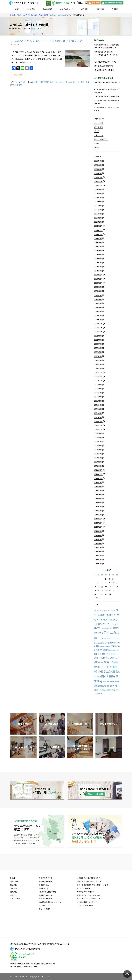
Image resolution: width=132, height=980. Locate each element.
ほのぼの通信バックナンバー (88, 919)
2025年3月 (98, 214)
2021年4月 (98, 405)
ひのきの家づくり (67, 9)
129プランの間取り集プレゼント (89, 898)
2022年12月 (98, 324)
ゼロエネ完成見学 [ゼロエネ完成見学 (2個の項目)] (106, 628)
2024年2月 (98, 267)
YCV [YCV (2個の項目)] (95, 611)
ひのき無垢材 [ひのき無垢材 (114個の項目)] (110, 620)
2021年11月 (98, 376)
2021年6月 (98, 397)
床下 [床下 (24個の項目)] (99, 654)
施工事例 (85, 9)
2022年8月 (98, 340)
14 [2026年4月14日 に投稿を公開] (102, 587)
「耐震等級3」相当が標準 (48, 909)
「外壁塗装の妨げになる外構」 (104, 70)
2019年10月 (98, 478)
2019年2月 (98, 511)
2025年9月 (98, 189)
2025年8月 (98, 193)
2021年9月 (98, 385)
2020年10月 (98, 429)
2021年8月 (98, 389)
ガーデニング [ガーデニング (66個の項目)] (109, 624)
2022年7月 (98, 344)
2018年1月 (98, 564)
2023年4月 (98, 307)
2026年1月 (98, 173)
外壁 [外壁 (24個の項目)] (98, 650)
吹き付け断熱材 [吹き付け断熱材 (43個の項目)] (110, 643)
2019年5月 (98, 498)
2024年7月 (98, 246)
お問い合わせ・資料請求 (86, 909)
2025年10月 (98, 185)
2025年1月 (98, 222)
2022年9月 (98, 336)
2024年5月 (98, 254)
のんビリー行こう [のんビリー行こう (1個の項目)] (110, 611)
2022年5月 (98, 352)
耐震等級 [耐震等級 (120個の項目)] (112, 686)
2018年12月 (98, 519)
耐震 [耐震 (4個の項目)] (118, 682)
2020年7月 (98, 441)
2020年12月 (98, 421)
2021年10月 (98, 381)
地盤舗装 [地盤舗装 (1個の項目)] (102, 646)
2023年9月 (98, 287)
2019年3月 (98, 507)
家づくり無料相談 (83, 905)
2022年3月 (98, 360)
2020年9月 (98, 433)
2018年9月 (98, 531)
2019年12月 (98, 470)
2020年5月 (98, 450)
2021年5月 (98, 401)
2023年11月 (98, 279)
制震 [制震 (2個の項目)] (101, 643)
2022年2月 (98, 364)
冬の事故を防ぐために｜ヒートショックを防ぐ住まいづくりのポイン (107, 55)
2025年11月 (98, 181)
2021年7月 (98, 393)
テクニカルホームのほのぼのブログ (90, 915)
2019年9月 (98, 482)
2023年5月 (98, 303)
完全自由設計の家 (45, 898)
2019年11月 (98, 474)
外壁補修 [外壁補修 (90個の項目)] (105, 650)
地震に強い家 (44, 905)
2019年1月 (98, 515)
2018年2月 (98, 560)
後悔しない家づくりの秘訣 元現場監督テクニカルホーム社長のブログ (44, 15)
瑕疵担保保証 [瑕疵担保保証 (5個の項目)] (111, 682)
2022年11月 (98, 328)
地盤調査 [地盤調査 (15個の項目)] (114, 646)
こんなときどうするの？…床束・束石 (107, 96)
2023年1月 (98, 320)
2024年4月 (98, 259)
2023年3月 (98, 311)
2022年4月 (98, 356)
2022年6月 (98, 348)
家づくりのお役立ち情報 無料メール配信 (92, 902)
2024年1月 (98, 271)
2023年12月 (98, 275)
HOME (16, 9)
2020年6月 (98, 446)
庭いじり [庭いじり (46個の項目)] (106, 654)
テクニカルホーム (73, 82)
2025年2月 (98, 218)
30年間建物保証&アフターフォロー (52, 919)
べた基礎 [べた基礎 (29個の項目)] (98, 624)
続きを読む (18, 75)
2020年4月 (98, 454)
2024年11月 (98, 230)
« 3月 (96, 598)
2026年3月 (98, 165)
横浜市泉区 (44, 82)
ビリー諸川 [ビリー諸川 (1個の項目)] (107, 639)
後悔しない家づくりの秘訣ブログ (89, 912)
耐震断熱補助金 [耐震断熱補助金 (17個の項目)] (100, 686)
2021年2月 (98, 413)
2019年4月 (98, 503)
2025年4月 (98, 210)
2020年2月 (98, 462)
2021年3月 (98, 409)
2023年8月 (98, 291)
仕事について (99, 135)
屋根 (51, 82)
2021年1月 (98, 417)
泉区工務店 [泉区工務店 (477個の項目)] (108, 676)
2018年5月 (98, 547)
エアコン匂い (59, 82)
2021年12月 (98, 372)
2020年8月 (98, 437)
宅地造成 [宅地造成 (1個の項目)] (113, 650)
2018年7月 (98, 539)
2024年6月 (98, 250)
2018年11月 (98, 523)
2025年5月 (98, 206)
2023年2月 (98, 316)
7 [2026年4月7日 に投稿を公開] (102, 583)
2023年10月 (98, 283)
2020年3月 (98, 458)
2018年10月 (98, 527)
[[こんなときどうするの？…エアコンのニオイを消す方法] (47, 41)
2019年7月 (98, 490)
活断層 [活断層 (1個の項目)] (104, 682)
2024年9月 (98, 238)
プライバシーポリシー (85, 922)
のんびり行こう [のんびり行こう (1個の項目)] (101, 611)
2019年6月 (98, 494)
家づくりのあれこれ (101, 139)
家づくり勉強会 (45, 926)
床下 (12, 85)
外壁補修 (18, 85)
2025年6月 (98, 202)
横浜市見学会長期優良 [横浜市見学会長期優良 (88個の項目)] (106, 671)
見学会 (97, 147)
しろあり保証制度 (45, 915)
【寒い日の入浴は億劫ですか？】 (105, 66)
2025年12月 (98, 177)
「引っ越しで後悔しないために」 (105, 62)
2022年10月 (98, 332)
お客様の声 (100, 9)
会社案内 (115, 9)
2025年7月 (98, 198)
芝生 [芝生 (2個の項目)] (105, 690)
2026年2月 (98, 169)
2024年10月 (98, 234)
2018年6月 (98, 543)
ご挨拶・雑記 (98, 127)
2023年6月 (98, 299)
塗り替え (35, 82)
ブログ (23, 82)
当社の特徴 (31, 9)
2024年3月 (98, 263)
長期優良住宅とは (45, 912)
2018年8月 (98, 535)
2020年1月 (98, 466)
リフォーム (43, 922)
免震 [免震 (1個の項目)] (98, 643)
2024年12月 (98, 226)
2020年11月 (98, 425)
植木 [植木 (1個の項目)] (102, 663)
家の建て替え (48, 9)
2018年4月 (98, 551)
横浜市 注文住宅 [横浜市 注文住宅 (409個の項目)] (106, 667)
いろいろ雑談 (99, 123)
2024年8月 (98, 242)
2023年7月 (98, 295)
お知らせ (14, 912)
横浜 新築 (85, 82)
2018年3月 (98, 555)
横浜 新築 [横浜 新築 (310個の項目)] (111, 662)
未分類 (97, 143)
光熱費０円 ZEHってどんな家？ (88, 895)
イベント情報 (15, 915)
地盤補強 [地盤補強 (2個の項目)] (107, 646)
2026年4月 (98, 161)
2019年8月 (98, 486)
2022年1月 (98, 368)
